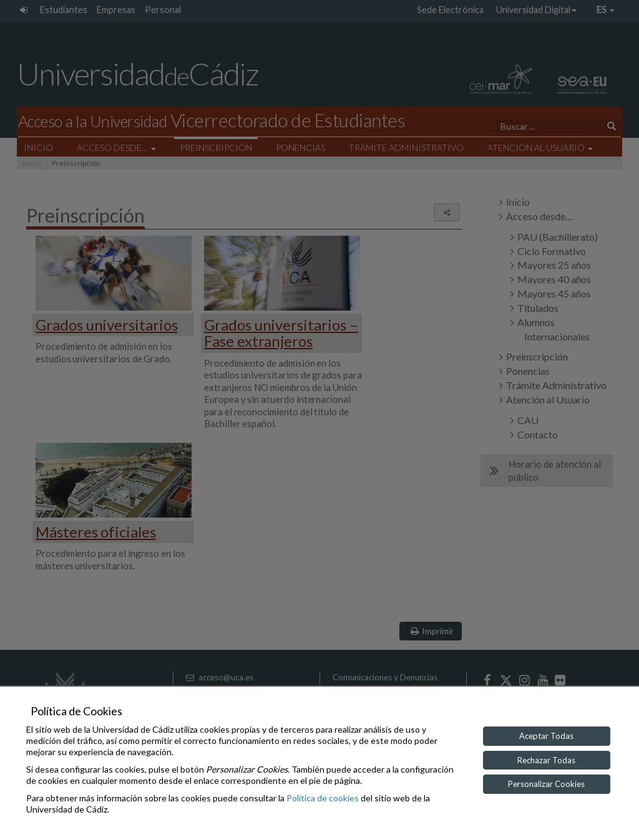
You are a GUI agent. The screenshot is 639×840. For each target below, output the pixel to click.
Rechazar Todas (546, 760)
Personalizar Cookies (546, 784)
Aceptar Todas (546, 736)
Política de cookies (323, 798)
